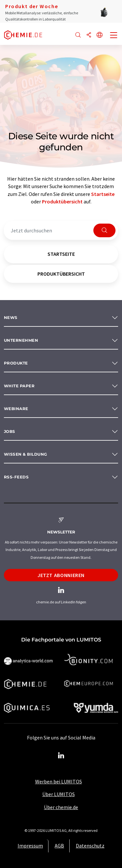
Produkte (16, 363)
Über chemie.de (61, 807)
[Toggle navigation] (114, 36)
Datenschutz (90, 846)
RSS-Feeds (16, 477)
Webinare (16, 409)
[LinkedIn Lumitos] (61, 756)
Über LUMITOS (59, 794)
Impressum (30, 846)
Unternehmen (21, 340)
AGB (59, 846)
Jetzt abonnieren (61, 575)
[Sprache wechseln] (100, 35)
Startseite (103, 194)
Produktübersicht (62, 201)
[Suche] (78, 35)
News (11, 317)
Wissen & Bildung (26, 454)
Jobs (10, 431)
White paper (19, 386)
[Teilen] (89, 35)
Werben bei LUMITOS (59, 781)
